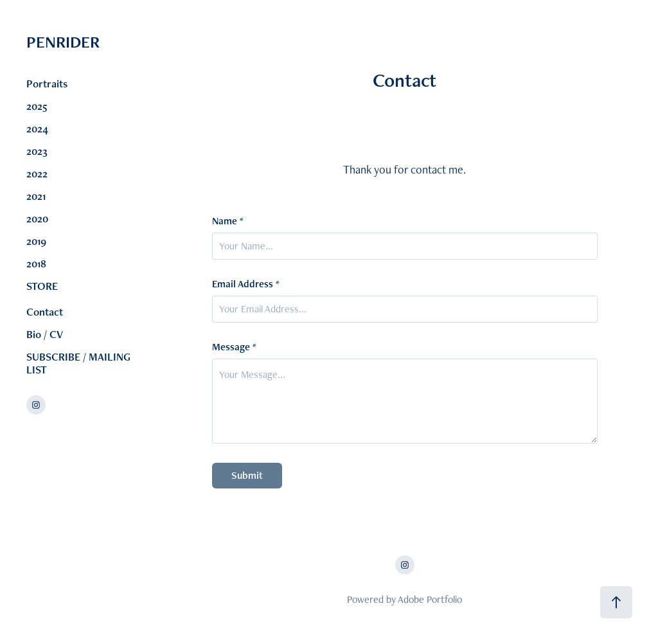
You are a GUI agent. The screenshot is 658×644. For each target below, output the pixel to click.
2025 (37, 106)
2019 (36, 241)
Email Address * (246, 284)
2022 (37, 174)
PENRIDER (109, 42)
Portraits (47, 84)
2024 (37, 129)
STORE (42, 286)
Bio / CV (45, 334)
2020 (37, 219)
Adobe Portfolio (430, 599)
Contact (45, 312)
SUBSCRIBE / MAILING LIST (78, 363)
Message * (234, 347)
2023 (37, 151)
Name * (228, 221)
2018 (36, 264)
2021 (36, 196)
